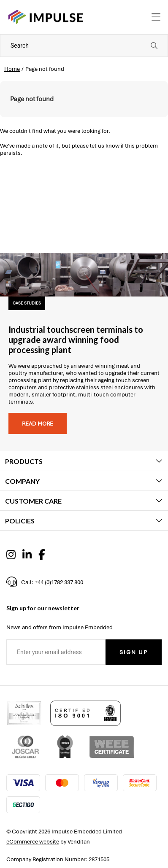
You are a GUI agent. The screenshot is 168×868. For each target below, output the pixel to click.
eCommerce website (33, 842)
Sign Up (134, 652)
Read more (38, 424)
